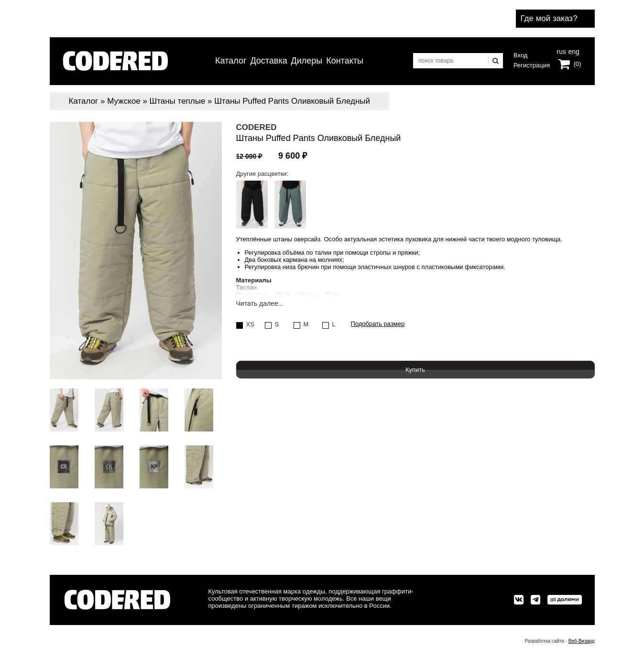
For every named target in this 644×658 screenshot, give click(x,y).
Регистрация (532, 65)
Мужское (124, 101)
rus (562, 51)
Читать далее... (260, 304)
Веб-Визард (582, 641)
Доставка (268, 61)
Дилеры (307, 61)
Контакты (345, 61)
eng (573, 51)
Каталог (231, 61)
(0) (578, 64)
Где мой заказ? (549, 18)
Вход (520, 55)
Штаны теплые (178, 101)
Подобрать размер (378, 324)
